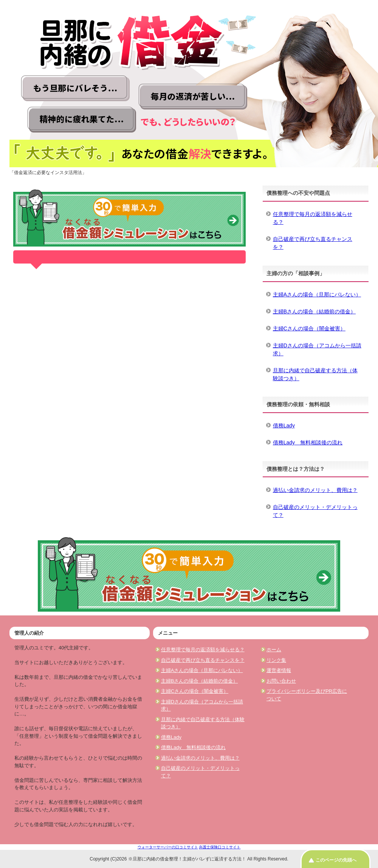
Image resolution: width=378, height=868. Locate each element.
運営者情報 (279, 670)
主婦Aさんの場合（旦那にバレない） (317, 294)
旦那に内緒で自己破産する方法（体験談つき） (315, 374)
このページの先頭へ (336, 860)
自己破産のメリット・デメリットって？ (315, 511)
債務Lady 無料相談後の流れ (308, 442)
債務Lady (284, 426)
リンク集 (276, 660)
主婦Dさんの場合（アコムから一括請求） (317, 349)
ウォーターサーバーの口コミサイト (168, 847)
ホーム (274, 650)
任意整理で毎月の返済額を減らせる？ (313, 218)
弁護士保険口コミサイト (220, 847)
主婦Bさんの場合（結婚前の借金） (314, 311)
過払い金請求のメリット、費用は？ (315, 490)
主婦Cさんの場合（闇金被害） (309, 328)
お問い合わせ (281, 681)
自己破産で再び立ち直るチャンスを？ (313, 243)
